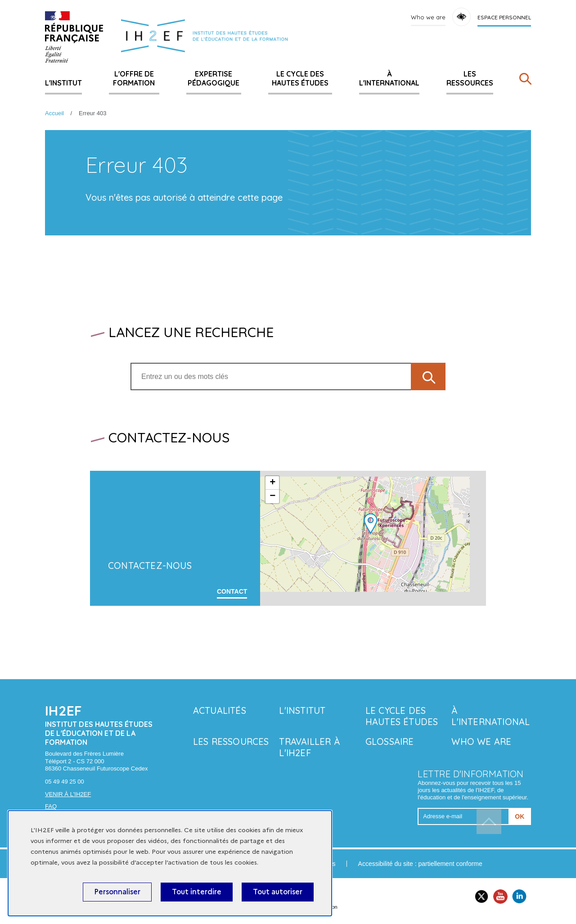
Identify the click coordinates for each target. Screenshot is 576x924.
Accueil (54, 113)
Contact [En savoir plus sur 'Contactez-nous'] (232, 591)
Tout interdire (197, 892)
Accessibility (461, 17)
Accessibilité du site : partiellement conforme (420, 864)
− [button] (272, 496)
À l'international (389, 78)
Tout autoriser (278, 892)
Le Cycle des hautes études (300, 78)
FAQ (51, 806)
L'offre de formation (134, 78)
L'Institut (63, 83)
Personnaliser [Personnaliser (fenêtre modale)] (117, 892)
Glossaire (390, 741)
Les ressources (470, 78)
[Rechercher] (525, 81)
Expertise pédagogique (214, 78)
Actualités (220, 710)
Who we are (428, 17)
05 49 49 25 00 (65, 782)
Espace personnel (504, 17)
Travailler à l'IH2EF (309, 747)
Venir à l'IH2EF (68, 794)
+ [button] (272, 483)
